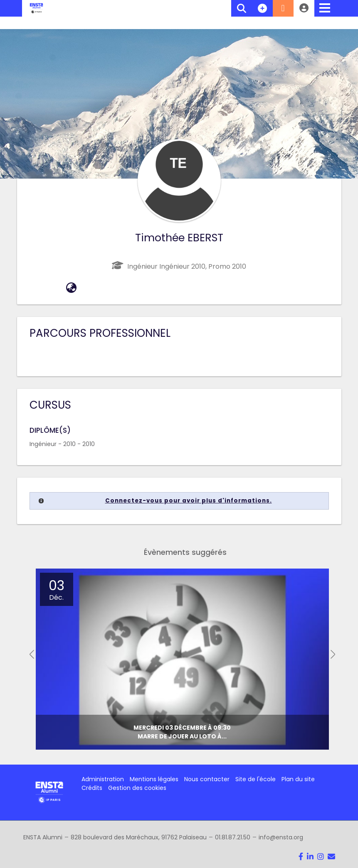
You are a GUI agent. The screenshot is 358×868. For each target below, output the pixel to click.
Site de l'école (256, 779)
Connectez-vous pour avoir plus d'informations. (189, 501)
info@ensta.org (281, 837)
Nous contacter (207, 779)
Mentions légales (154, 779)
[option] (182, 659)
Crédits (92, 788)
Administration (103, 779)
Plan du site (298, 779)
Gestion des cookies (137, 788)
